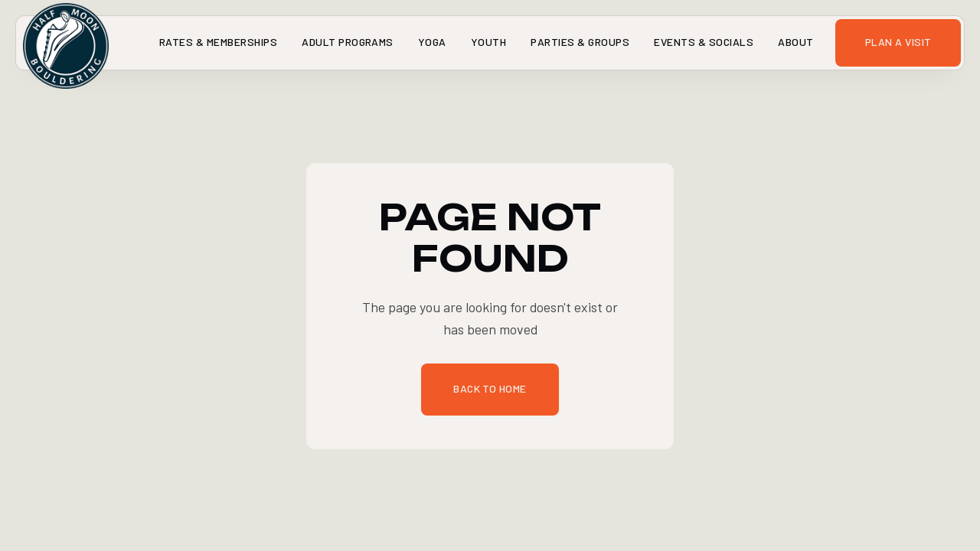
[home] (34, 43)
